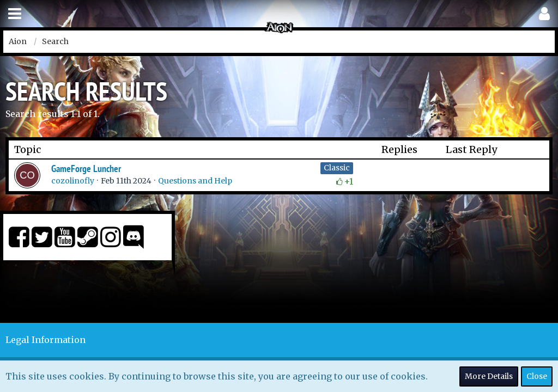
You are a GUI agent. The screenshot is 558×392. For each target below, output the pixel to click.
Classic (337, 168)
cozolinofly (73, 181)
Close (537, 376)
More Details (489, 376)
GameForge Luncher (86, 169)
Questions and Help (195, 181)
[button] (15, 14)
